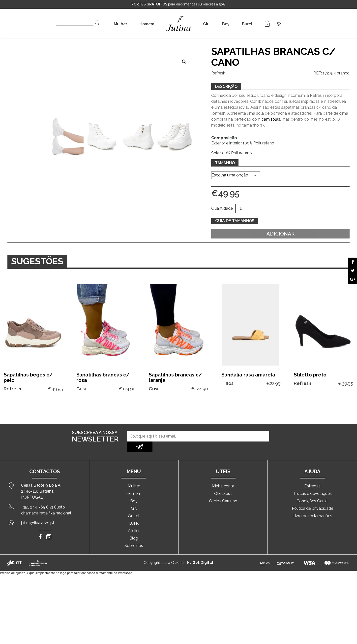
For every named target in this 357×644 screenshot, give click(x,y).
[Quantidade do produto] (242, 208)
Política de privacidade (312, 498)
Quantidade (222, 208)
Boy (226, 24)
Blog (134, 527)
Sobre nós (134, 535)
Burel (247, 24)
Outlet (134, 505)
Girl (206, 24)
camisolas (271, 119)
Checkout (223, 483)
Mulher (120, 24)
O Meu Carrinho (223, 490)
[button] (184, 62)
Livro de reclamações (312, 505)
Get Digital (203, 552)
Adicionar (281, 234)
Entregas (312, 475)
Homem (147, 24)
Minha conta (223, 475)
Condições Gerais (312, 490)
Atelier (134, 520)
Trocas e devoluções (312, 483)
